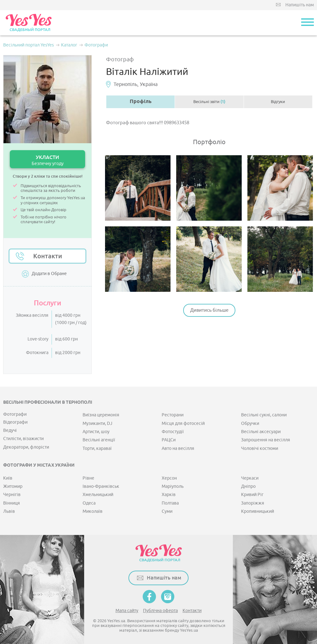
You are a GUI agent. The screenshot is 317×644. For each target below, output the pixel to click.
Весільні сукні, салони (264, 415)
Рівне (88, 478)
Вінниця (12, 503)
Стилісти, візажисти (23, 439)
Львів (9, 511)
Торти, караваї (97, 448)
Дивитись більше (209, 310)
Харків (169, 495)
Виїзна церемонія (101, 415)
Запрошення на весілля (266, 440)
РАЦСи (169, 440)
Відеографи (15, 422)
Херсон (169, 478)
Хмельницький (98, 495)
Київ (8, 478)
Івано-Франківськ (101, 486)
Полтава (170, 503)
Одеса (89, 503)
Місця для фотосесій (183, 423)
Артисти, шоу (96, 432)
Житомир (13, 486)
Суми (167, 511)
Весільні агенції (99, 440)
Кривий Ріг (252, 495)
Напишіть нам (300, 5)
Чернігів (12, 495)
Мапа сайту (127, 611)
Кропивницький (258, 511)
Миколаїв (93, 511)
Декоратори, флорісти (26, 447)
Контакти (48, 256)
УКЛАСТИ (47, 160)
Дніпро (248, 486)
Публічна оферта (160, 611)
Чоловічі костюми (260, 448)
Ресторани (173, 415)
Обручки (250, 423)
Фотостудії (173, 432)
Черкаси (250, 478)
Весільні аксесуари (261, 432)
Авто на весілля (178, 448)
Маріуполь (173, 486)
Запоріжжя (253, 503)
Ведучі (10, 430)
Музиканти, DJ (97, 423)
